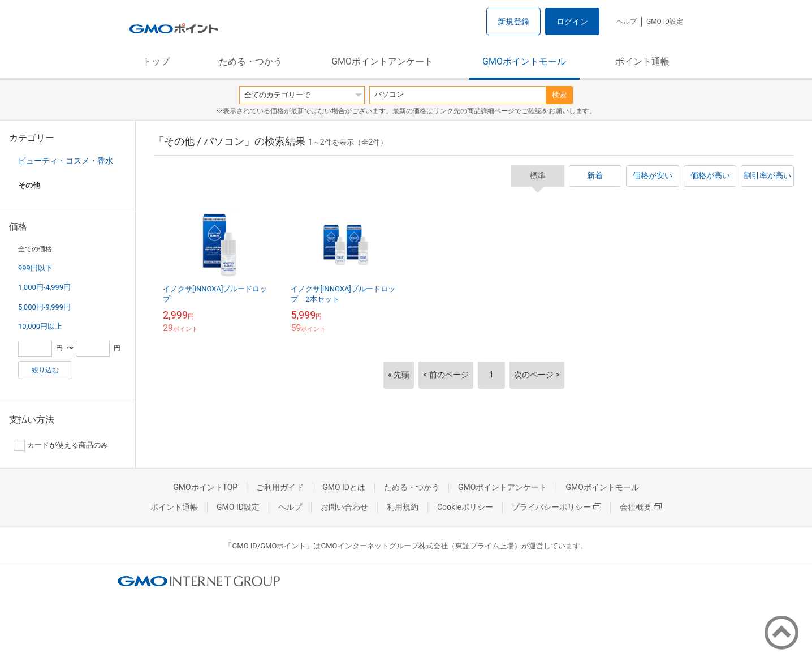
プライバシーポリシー (556, 507)
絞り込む (45, 370)
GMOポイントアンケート (382, 61)
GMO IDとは (344, 487)
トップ (156, 61)
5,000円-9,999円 (44, 307)
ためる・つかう (250, 61)
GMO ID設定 (665, 22)
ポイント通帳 (642, 61)
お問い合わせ (344, 507)
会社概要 (641, 507)
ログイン (572, 22)
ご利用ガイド (280, 487)
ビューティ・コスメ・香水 (66, 161)
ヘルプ (627, 22)
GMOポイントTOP (205, 487)
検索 (559, 95)
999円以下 (35, 268)
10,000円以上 (40, 326)
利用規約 (403, 507)
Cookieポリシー (465, 507)
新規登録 (513, 22)
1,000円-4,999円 (44, 287)
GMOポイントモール (524, 61)
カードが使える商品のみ (61, 445)
